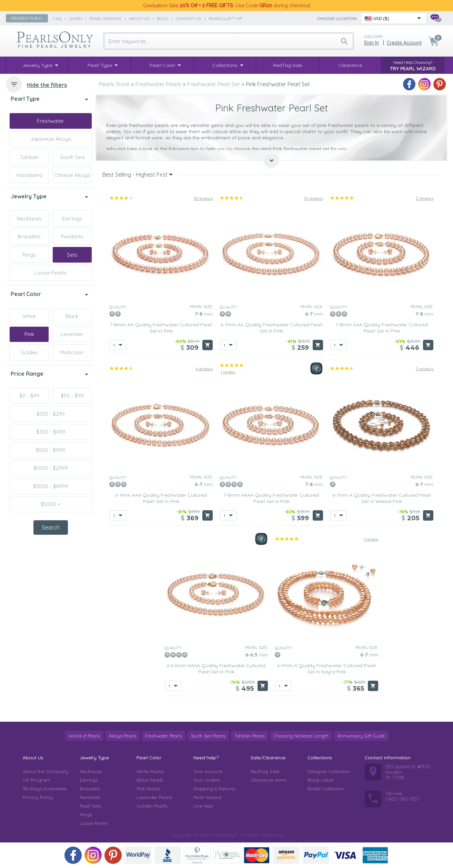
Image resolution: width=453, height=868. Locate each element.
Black (72, 316)
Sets (72, 255)
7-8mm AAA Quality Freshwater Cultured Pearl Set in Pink (382, 328)
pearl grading (105, 18)
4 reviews (204, 369)
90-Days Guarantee (45, 789)
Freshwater (51, 121)
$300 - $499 (51, 432)
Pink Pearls (148, 789)
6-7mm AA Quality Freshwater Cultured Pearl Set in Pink (271, 328)
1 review (228, 372)
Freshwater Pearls (164, 736)
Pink (29, 334)
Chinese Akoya (72, 175)
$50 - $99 (72, 396)
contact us (188, 18)
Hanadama (29, 175)
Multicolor (72, 352)
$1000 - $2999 (51, 468)
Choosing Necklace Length (301, 736)
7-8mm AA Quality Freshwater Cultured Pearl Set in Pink (161, 328)
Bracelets (29, 236)
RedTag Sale (265, 771)
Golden (29, 352)
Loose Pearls (51, 273)
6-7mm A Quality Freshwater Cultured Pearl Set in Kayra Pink (326, 669)
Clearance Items (269, 780)
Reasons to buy (27, 18)
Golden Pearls (152, 806)
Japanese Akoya (51, 139)
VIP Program (37, 780)
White (29, 316)
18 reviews (203, 198)
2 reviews (425, 198)
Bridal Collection (326, 789)
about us (139, 18)
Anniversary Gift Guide (361, 736)
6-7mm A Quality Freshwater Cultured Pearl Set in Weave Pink (382, 498)
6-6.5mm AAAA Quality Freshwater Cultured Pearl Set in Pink (216, 669)
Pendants (72, 236)
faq (57, 18)
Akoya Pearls (123, 736)
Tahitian (29, 157)
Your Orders (207, 780)
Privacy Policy (38, 797)
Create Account (404, 43)
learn (75, 18)
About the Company (46, 771)
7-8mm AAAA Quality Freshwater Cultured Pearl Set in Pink (271, 498)
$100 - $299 (51, 414)
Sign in (371, 43)
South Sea (72, 157)
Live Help (203, 806)
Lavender (72, 334)
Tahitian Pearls (250, 736)
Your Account (208, 771)
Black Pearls (150, 780)
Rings (29, 255)
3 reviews (425, 369)
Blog (163, 18)
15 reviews (314, 198)
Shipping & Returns (214, 789)
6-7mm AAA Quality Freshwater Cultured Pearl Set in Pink (161, 498)
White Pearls (150, 771)
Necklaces (29, 219)
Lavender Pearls (154, 797)
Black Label (320, 780)
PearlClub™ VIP (225, 18)
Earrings (72, 219)
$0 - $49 (29, 396)
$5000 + (51, 504)
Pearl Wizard (207, 797)
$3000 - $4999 (51, 486)
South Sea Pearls (208, 736)
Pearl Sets (90, 806)
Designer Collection (329, 771)
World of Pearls (84, 736)
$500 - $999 (51, 450)
